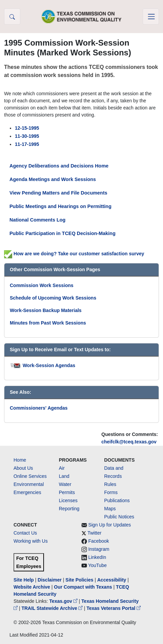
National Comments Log (38, 220)
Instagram (99, 549)
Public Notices (119, 517)
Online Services (30, 476)
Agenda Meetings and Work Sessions (53, 179)
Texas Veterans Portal (114, 608)
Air (62, 468)
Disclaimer (50, 580)
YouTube (98, 565)
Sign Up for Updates (110, 525)
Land (64, 476)
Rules (110, 484)
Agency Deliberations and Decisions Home (59, 166)
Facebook (99, 541)
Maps (110, 509)
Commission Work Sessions (42, 285)
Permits (67, 492)
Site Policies (79, 580)
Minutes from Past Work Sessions (48, 323)
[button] (12, 17)
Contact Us (25, 533)
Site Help (24, 580)
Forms (111, 492)
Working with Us (31, 541)
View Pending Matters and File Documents (58, 193)
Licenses (68, 500)
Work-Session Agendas (49, 365)
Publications (117, 500)
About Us (23, 468)
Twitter (95, 533)
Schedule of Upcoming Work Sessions (53, 298)
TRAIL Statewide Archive (53, 608)
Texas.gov (64, 601)
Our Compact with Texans (83, 587)
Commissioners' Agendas (39, 408)
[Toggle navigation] (151, 17)
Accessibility (112, 580)
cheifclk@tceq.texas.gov (129, 442)
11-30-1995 (27, 136)
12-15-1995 (27, 128)
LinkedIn (97, 557)
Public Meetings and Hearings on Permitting (60, 206)
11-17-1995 (27, 144)
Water (65, 484)
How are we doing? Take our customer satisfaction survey (74, 254)
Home (20, 460)
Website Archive (32, 587)
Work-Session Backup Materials (46, 310)
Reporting (69, 509)
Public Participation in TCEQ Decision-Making (62, 233)
